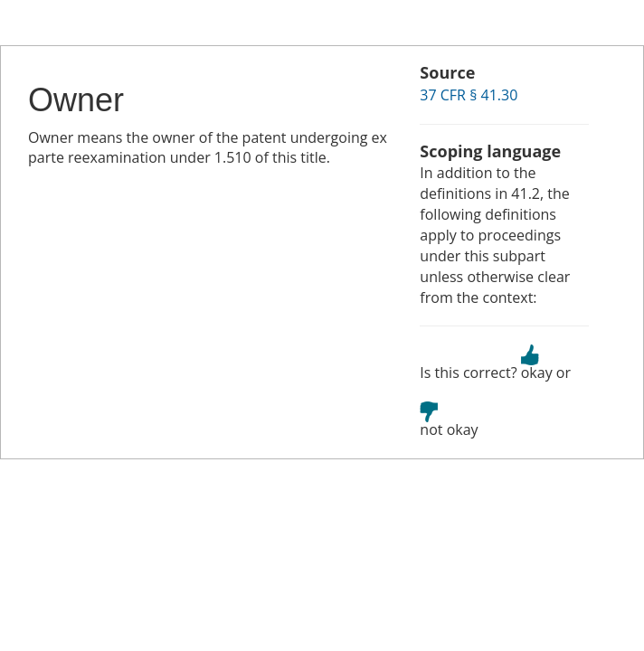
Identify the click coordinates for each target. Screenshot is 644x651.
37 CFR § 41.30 (469, 95)
